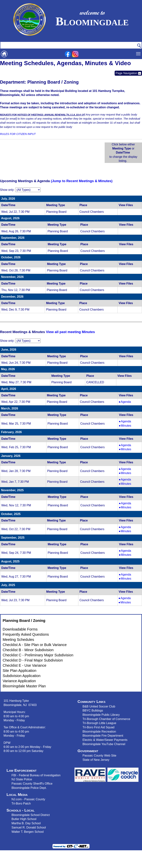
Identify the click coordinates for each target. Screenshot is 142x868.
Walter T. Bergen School (28, 832)
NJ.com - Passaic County (28, 799)
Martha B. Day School (26, 823)
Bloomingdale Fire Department (103, 736)
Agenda (128, 402)
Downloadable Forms (20, 629)
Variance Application (19, 681)
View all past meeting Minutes (70, 332)
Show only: (7, 190)
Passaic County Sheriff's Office (32, 783)
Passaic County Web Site (99, 755)
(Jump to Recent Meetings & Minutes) (82, 181)
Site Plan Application (19, 671)
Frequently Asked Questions (26, 634)
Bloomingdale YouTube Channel (104, 744)
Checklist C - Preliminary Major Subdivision (38, 655)
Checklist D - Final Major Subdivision (33, 660)
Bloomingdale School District (31, 815)
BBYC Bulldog (92, 710)
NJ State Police (22, 779)
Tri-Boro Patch (21, 803)
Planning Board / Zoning (24, 621)
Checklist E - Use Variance (24, 665)
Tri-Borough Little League (99, 723)
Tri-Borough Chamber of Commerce (106, 719)
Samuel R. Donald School (29, 827)
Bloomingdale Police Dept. (29, 788)
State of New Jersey (96, 760)
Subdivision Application (22, 676)
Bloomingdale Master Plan (24, 686)
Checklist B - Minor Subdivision (28, 650)
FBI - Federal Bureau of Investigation (36, 775)
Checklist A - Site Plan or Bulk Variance (35, 645)
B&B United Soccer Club (99, 706)
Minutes (129, 426)
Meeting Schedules (18, 640)
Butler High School (24, 819)
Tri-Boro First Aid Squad (98, 727)
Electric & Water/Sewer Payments (105, 740)
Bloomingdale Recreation (99, 731)
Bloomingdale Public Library (101, 715)
